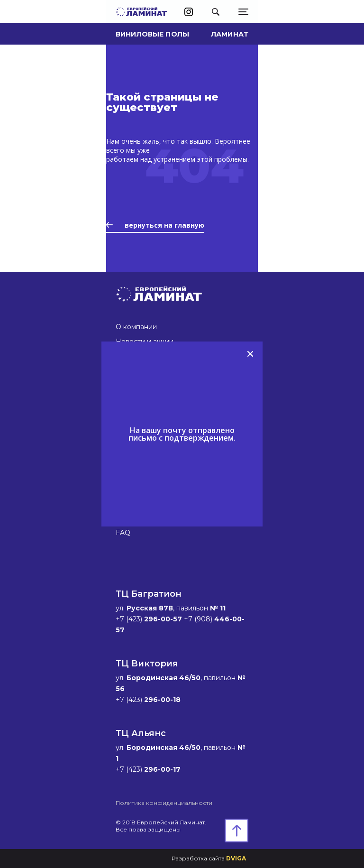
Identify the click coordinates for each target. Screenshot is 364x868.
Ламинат (230, 34)
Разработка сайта (209, 858)
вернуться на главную (155, 225)
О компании (136, 327)
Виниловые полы (152, 34)
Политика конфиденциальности (164, 803)
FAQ (123, 533)
